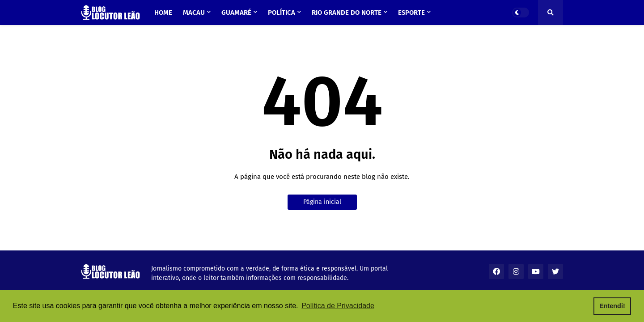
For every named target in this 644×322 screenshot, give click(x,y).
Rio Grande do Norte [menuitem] (347, 13)
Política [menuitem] (282, 13)
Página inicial (322, 202)
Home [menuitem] (163, 13)
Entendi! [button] (612, 306)
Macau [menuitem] (194, 13)
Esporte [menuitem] (411, 13)
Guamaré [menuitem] (236, 13)
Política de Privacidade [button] (338, 306)
